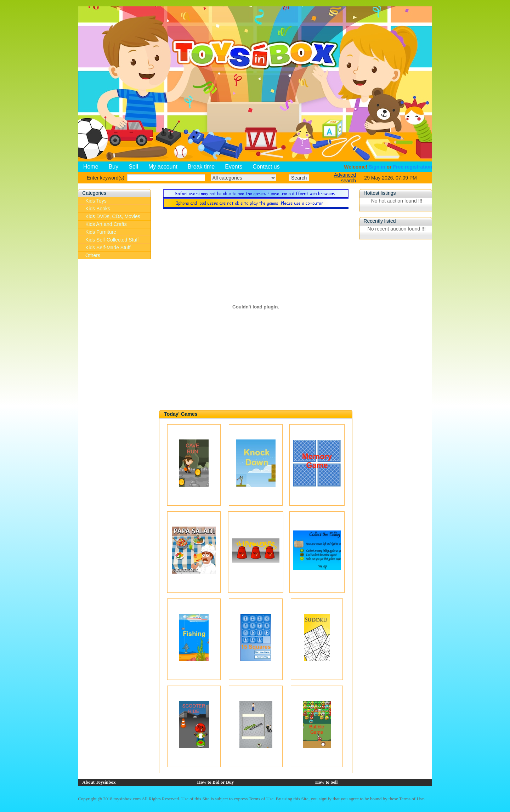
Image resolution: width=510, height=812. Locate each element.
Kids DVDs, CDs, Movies (113, 216)
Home (91, 167)
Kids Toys (96, 201)
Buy (114, 167)
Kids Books (98, 209)
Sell (133, 167)
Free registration (413, 167)
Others (93, 255)
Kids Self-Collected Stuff (112, 240)
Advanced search (345, 178)
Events (234, 167)
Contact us (266, 167)
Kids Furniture (101, 232)
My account (163, 167)
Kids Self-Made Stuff (108, 248)
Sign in (377, 167)
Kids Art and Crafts (106, 224)
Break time (201, 167)
